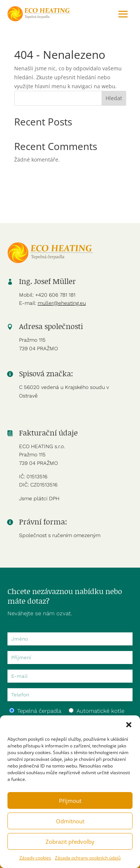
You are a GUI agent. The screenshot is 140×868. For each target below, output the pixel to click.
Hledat (114, 98)
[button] (129, 725)
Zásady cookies (35, 858)
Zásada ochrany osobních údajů (88, 858)
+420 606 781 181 (55, 295)
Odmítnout (70, 821)
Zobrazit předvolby (70, 842)
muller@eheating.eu (62, 303)
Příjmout (70, 801)
